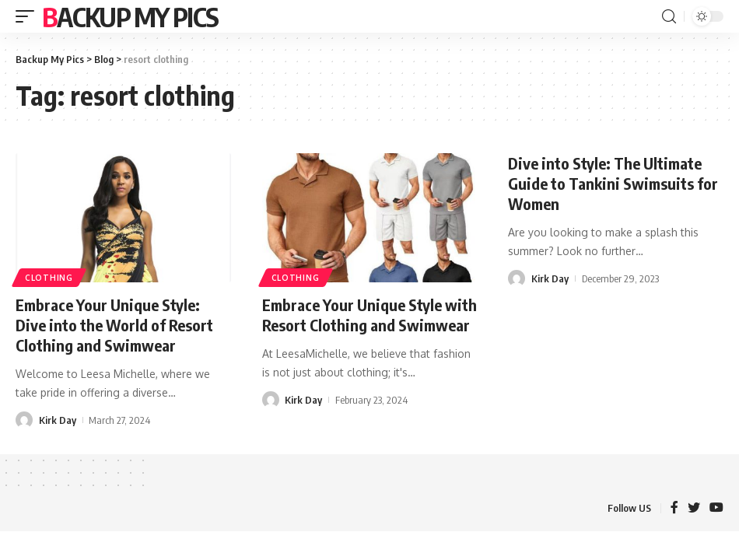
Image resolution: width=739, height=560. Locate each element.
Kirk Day (58, 420)
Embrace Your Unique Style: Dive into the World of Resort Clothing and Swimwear (114, 325)
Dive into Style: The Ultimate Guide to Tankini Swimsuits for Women (613, 183)
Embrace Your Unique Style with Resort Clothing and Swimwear (369, 315)
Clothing (49, 278)
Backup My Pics (130, 16)
